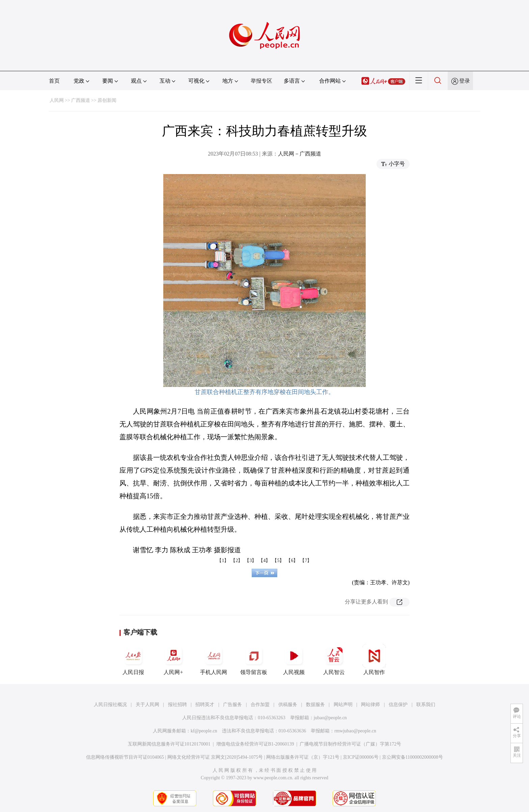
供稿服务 (288, 705)
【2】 (237, 561)
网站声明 (343, 705)
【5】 (278, 561)
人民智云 (334, 660)
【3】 (250, 561)
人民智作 (374, 660)
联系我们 (426, 705)
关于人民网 (147, 705)
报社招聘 (177, 705)
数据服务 (315, 705)
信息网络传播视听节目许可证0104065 (125, 757)
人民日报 (133, 660)
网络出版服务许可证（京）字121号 (303, 757)
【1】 (223, 561)
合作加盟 (260, 705)
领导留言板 (254, 660)
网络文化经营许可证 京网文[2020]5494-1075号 (215, 757)
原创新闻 (107, 100)
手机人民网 (214, 660)
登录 (465, 81)
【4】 (264, 561)
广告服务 (232, 705)
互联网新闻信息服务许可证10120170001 (169, 744)
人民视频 (294, 660)
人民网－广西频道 (300, 154)
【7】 (306, 561)
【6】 (292, 561)
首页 (54, 81)
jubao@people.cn (330, 718)
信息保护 (398, 705)
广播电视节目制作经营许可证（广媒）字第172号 (350, 744)
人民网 (57, 100)
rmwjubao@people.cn (355, 731)
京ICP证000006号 (361, 757)
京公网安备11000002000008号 (412, 757)
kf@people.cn (204, 731)
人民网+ (173, 660)
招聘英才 (205, 705)
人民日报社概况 (110, 705)
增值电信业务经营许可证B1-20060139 (255, 744)
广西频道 (81, 100)
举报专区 (261, 81)
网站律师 (370, 705)
